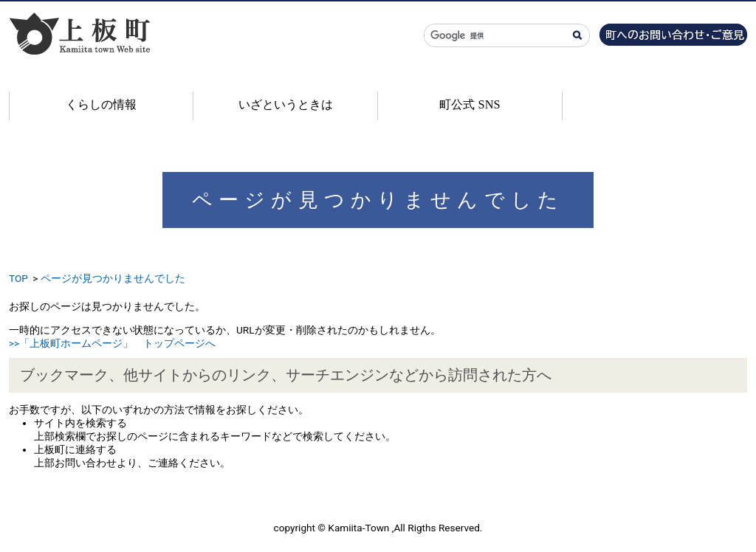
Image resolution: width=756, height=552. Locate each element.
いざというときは (286, 104)
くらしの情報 (101, 104)
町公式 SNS (470, 104)
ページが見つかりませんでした (113, 278)
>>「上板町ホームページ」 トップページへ (112, 343)
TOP (18, 278)
